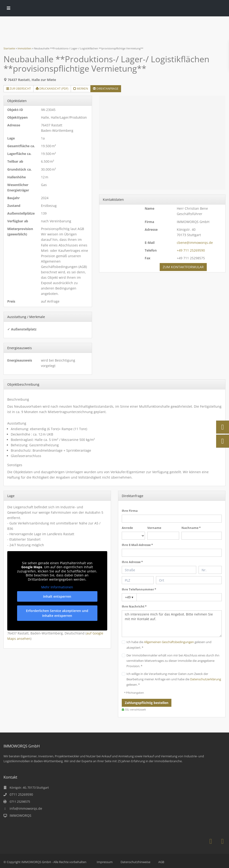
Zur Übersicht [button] (18, 89)
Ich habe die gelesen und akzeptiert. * (169, 645)
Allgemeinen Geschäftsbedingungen (169, 642)
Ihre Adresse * (132, 562)
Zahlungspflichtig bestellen (147, 703)
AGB (161, 862)
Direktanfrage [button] (106, 89)
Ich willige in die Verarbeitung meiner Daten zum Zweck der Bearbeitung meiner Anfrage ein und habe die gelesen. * (174, 679)
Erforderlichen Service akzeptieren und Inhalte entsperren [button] (57, 613)
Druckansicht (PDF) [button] (52, 89)
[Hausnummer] (210, 570)
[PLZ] (138, 580)
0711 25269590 (21, 794)
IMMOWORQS (20, 815)
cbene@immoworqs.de (195, 243)
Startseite (9, 48)
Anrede (127, 528)
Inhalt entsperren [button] (57, 596)
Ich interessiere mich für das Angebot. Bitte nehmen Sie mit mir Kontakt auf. (172, 624)
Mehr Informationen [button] (57, 587)
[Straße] (159, 570)
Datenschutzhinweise (135, 862)
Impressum (105, 862)
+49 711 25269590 (191, 250)
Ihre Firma (130, 511)
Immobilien (24, 48)
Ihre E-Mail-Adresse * (137, 545)
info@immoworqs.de (26, 808)
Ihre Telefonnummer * (139, 589)
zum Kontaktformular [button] (183, 267)
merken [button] (81, 89)
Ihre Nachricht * (134, 606)
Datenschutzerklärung (206, 679)
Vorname (154, 528)
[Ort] (189, 580)
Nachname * (191, 528)
